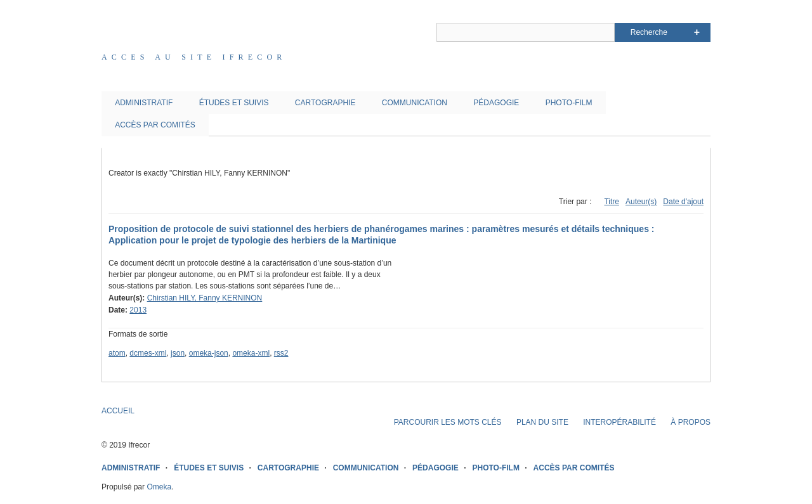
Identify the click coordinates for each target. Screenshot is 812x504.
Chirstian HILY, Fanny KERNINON (205, 298)
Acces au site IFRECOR (194, 57)
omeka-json (209, 353)
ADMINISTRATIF (144, 103)
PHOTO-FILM (569, 103)
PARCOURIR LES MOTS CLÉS (448, 422)
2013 (138, 310)
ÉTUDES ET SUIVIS (234, 103)
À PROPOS (691, 422)
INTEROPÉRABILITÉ (619, 422)
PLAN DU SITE (542, 422)
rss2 (281, 353)
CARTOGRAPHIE (325, 103)
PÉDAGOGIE (496, 103)
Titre (612, 202)
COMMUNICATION (415, 103)
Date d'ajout (683, 202)
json (178, 353)
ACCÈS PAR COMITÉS (155, 125)
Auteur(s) (641, 202)
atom (117, 353)
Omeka (159, 487)
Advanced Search (697, 32)
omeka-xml (251, 353)
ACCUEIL (118, 411)
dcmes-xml (148, 353)
